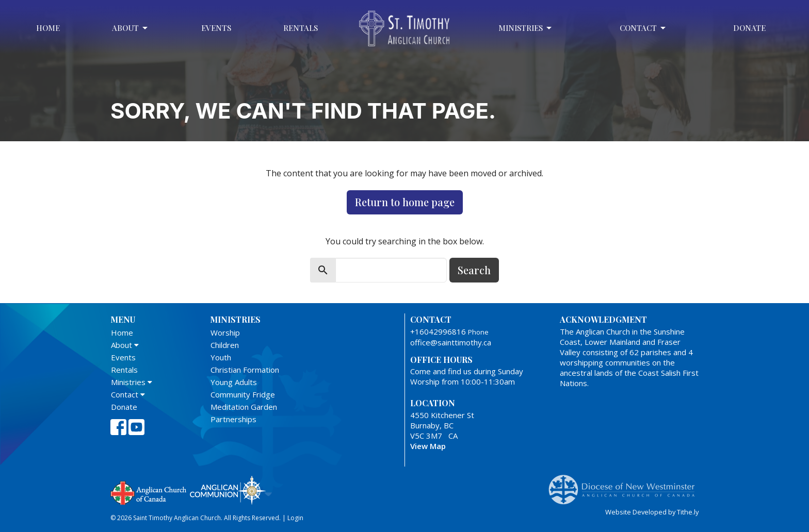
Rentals (301, 28)
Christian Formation (245, 370)
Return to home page (405, 202)
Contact (643, 28)
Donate (749, 28)
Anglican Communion (228, 490)
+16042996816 (438, 331)
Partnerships (233, 419)
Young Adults (234, 382)
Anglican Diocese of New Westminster (626, 485)
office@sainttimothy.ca (451, 342)
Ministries (526, 28)
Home (48, 28)
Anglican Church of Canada (149, 492)
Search (474, 270)
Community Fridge (243, 394)
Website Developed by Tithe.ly (652, 512)
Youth (221, 357)
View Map (428, 446)
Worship (225, 332)
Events (216, 28)
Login (295, 518)
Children (225, 345)
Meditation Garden (244, 407)
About (131, 28)
